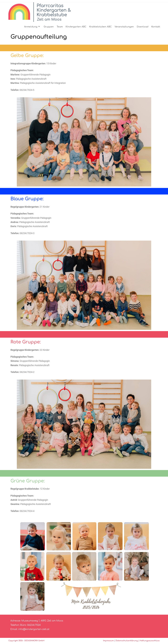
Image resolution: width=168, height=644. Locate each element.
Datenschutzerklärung (127, 641)
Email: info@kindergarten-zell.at (30, 629)
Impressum (108, 641)
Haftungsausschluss (150, 641)
